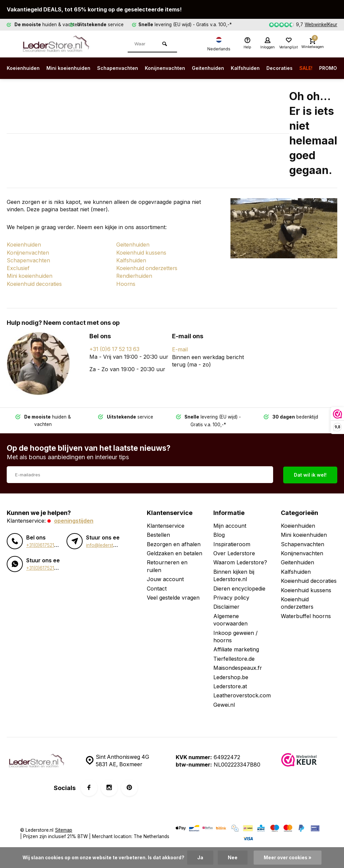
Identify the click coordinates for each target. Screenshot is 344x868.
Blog (219, 532)
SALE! (333, 68)
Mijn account (230, 523)
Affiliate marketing (236, 647)
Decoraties (304, 68)
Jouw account (165, 576)
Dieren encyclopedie (239, 586)
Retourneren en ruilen (167, 564)
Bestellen (158, 532)
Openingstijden (74, 518)
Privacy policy (231, 595)
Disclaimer (226, 604)
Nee (233, 858)
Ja (200, 858)
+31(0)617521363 (44, 542)
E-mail (180, 347)
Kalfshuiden (266, 68)
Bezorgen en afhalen (174, 541)
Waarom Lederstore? (240, 560)
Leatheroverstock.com (242, 693)
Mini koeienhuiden (74, 68)
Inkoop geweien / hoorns (235, 634)
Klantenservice (166, 523)
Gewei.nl (224, 702)
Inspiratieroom (232, 541)
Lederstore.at (230, 684)
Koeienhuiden (25, 68)
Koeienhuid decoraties (35, 282)
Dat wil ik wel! (310, 472)
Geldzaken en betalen (175, 551)
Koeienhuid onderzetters (147, 267)
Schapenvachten (127, 68)
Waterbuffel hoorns (306, 613)
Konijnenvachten (179, 68)
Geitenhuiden (226, 68)
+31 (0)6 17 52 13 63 (115, 347)
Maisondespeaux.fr (238, 665)
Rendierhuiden (135, 275)
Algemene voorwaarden (230, 617)
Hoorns (126, 282)
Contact (157, 586)
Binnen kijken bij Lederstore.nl (234, 573)
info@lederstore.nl (106, 542)
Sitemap (64, 827)
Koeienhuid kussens (141, 252)
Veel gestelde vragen (173, 595)
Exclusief (18, 267)
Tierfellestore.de (234, 656)
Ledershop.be (231, 675)
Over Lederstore (234, 551)
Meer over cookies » (288, 858)
